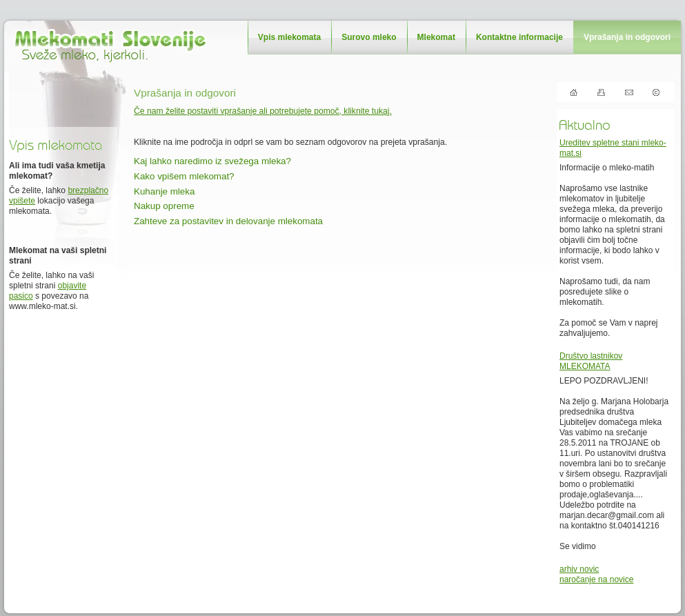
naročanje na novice (596, 579)
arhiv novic (579, 569)
